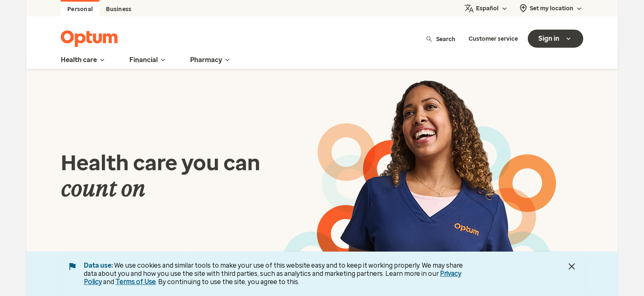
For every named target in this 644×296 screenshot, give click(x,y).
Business (119, 9)
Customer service (493, 39)
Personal (80, 9)
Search (440, 39)
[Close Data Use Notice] (572, 266)
